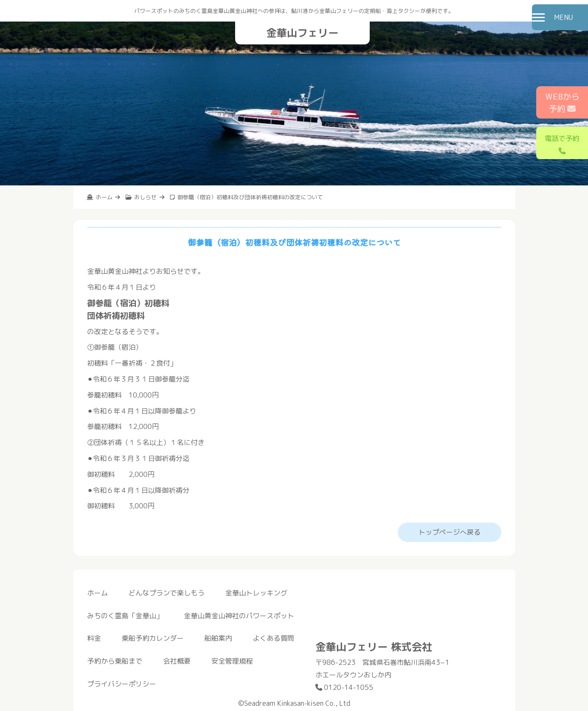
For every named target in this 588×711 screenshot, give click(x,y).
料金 (94, 638)
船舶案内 (218, 638)
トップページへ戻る (450, 532)
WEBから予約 (562, 103)
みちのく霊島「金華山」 (125, 616)
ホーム (97, 593)
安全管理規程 (232, 661)
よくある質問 (274, 638)
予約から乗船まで (115, 661)
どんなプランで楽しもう (167, 593)
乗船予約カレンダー (153, 638)
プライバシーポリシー (122, 684)
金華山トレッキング (256, 593)
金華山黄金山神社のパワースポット (239, 616)
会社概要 (177, 661)
